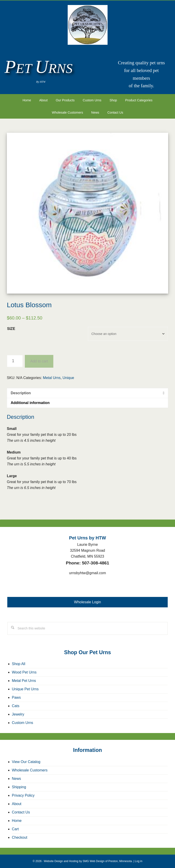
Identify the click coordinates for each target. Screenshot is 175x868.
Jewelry (18, 714)
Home (17, 821)
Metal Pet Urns (24, 681)
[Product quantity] (15, 361)
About (17, 804)
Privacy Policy (23, 795)
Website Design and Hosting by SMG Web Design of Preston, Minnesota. (88, 861)
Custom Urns (22, 723)
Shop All (19, 664)
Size (11, 329)
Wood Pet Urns (24, 672)
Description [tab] (21, 393)
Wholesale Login (87, 602)
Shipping (19, 787)
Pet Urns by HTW (87, 25)
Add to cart (39, 361)
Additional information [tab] (30, 403)
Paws (16, 697)
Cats (16, 706)
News (16, 779)
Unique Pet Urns (25, 689)
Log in (139, 861)
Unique (68, 378)
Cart (15, 829)
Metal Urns (52, 378)
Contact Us (21, 812)
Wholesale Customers (30, 770)
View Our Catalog (26, 762)
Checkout (20, 837)
